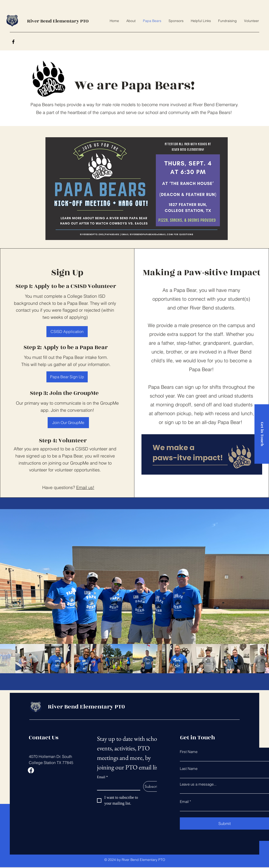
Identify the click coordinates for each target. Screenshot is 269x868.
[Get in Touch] (262, 434)
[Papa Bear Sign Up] (67, 377)
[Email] (117, 786)
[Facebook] (13, 42)
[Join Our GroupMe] (68, 423)
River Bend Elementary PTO (58, 21)
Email (102, 777)
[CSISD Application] (67, 332)
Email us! (85, 487)
